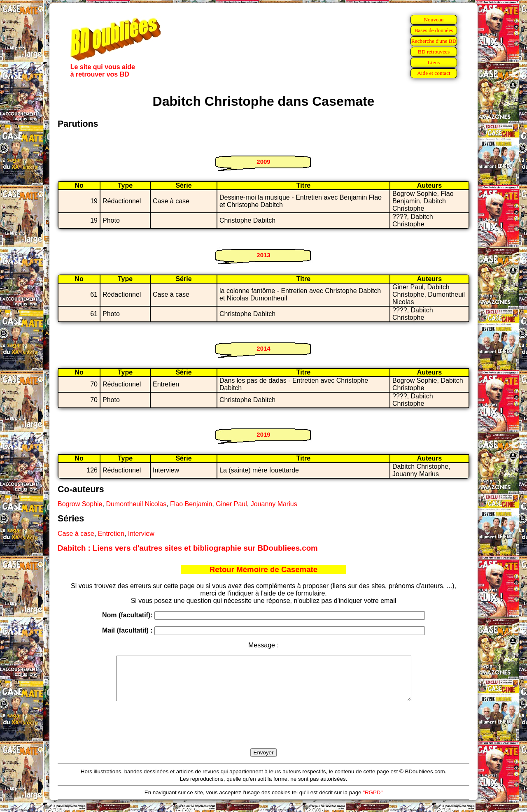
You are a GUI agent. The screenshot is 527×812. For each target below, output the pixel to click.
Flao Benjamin (191, 504)
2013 (263, 255)
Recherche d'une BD (434, 41)
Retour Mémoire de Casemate (263, 569)
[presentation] (263, 734)
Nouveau (434, 20)
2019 (263, 434)
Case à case (76, 534)
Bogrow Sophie (80, 504)
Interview (141, 534)
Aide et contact (434, 73)
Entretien (111, 534)
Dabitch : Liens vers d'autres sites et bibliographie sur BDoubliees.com (188, 548)
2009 (263, 162)
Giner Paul (231, 504)
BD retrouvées (434, 52)
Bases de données (434, 30)
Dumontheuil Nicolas (136, 504)
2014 (263, 348)
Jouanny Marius (274, 504)
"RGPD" (373, 801)
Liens (434, 62)
